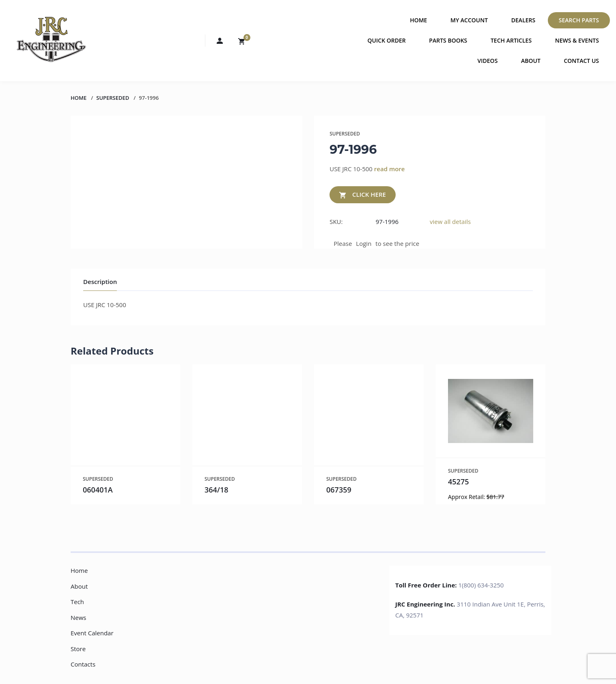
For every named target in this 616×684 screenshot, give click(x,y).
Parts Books (448, 40)
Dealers (523, 20)
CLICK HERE (363, 195)
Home (418, 20)
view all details (450, 222)
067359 (339, 490)
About (531, 61)
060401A (98, 490)
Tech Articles (511, 40)
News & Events (577, 40)
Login (364, 243)
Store (78, 649)
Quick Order (387, 40)
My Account (469, 20)
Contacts (83, 664)
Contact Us (581, 61)
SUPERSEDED (113, 98)
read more (390, 169)
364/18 (216, 490)
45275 (458, 482)
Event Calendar (92, 633)
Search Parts (579, 20)
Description (100, 282)
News (79, 617)
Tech (77, 602)
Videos (488, 61)
